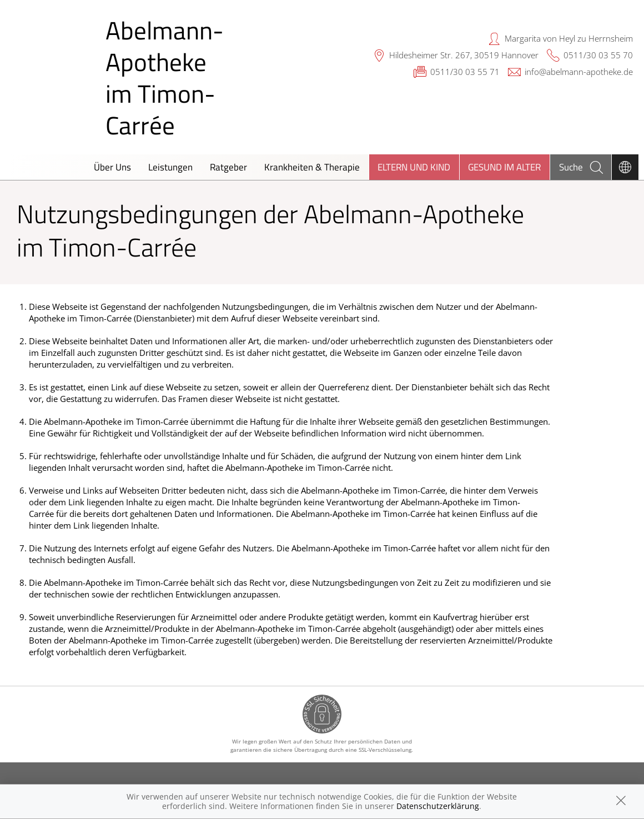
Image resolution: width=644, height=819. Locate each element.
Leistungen (170, 167)
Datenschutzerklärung (438, 806)
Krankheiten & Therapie (312, 167)
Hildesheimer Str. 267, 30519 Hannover (464, 55)
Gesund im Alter (504, 167)
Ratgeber (228, 167)
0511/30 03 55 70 (598, 55)
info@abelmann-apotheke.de (579, 72)
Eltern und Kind (414, 167)
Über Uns (112, 167)
